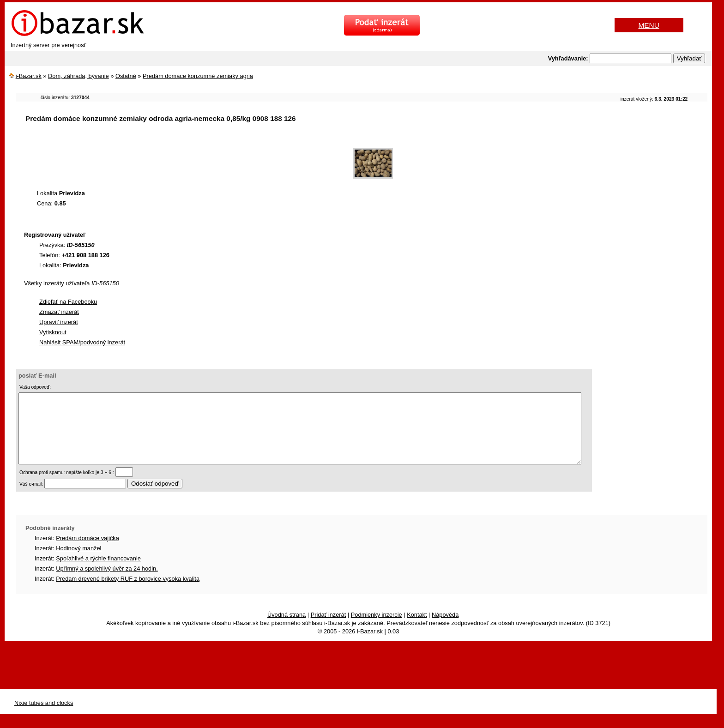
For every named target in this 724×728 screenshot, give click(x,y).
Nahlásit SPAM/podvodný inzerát (82, 342)
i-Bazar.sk (29, 76)
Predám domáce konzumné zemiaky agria (198, 76)
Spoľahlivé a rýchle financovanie (98, 572)
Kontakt (417, 629)
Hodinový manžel (78, 562)
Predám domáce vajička (87, 552)
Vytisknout (53, 332)
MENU (649, 25)
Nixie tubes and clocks (44, 717)
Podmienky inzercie (377, 629)
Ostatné (126, 76)
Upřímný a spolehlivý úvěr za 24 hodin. (107, 582)
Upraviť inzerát (59, 322)
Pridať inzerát (329, 629)
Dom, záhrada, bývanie (78, 76)
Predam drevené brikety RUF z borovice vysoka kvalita (128, 593)
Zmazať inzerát (59, 312)
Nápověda (445, 629)
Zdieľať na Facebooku (68, 302)
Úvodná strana (287, 629)
